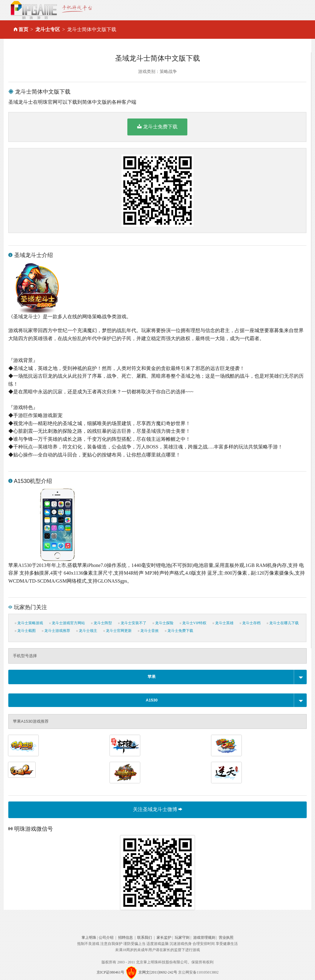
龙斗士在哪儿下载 (283, 623)
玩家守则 (182, 938)
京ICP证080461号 (111, 972)
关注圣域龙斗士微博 (157, 809)
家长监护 (164, 938)
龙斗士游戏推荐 (56, 631)
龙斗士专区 (48, 29)
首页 (23, 29)
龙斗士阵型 (102, 623)
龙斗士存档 (250, 623)
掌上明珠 (89, 938)
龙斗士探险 (163, 623)
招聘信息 (126, 938)
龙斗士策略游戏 (29, 623)
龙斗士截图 (25, 631)
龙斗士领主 (87, 631)
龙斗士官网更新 (118, 631)
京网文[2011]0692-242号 (158, 972)
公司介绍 (106, 938)
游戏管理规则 (204, 938)
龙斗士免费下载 (157, 127)
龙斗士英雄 (223, 623)
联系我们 (145, 938)
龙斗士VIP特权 (193, 623)
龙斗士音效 (148, 631)
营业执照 (226, 938)
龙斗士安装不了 (132, 623)
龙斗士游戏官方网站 (67, 623)
